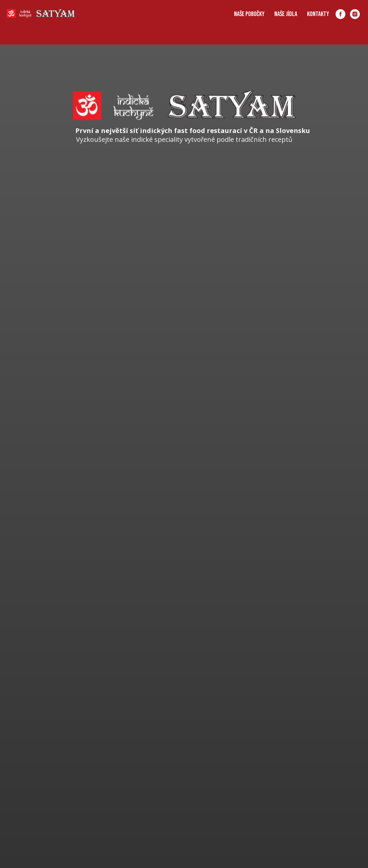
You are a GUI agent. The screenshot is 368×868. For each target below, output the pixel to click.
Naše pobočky (249, 14)
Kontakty (318, 14)
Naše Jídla (286, 14)
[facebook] (340, 14)
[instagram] (355, 14)
